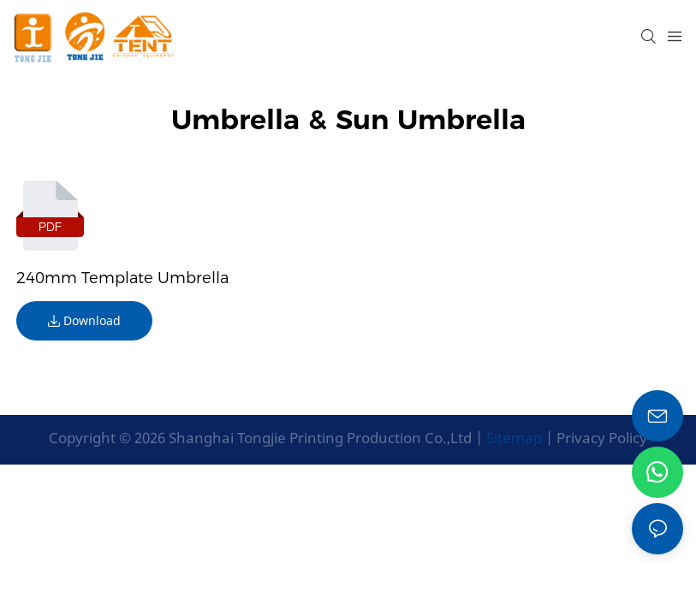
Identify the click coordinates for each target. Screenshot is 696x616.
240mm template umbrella (122, 278)
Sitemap (512, 438)
